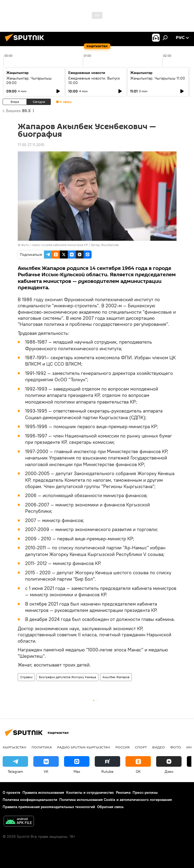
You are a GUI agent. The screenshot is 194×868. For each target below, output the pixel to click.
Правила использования (43, 792)
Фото (176, 747)
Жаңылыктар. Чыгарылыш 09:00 (29, 80)
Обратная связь (110, 807)
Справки (26, 677)
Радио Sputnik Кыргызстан (84, 747)
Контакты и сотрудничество (90, 792)
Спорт (141, 747)
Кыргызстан (14, 747)
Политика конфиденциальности (30, 800)
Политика (42, 747)
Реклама (123, 792)
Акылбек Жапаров (116, 677)
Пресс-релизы (145, 792)
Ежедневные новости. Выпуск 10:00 (94, 80)
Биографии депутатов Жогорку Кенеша (67, 677)
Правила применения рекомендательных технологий (49, 807)
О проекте (12, 792)
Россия (123, 747)
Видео (159, 747)
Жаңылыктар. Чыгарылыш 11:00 (158, 78)
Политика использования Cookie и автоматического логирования (116, 800)
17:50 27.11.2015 (31, 145)
